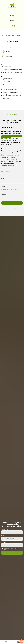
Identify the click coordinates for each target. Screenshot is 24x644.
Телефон (3, 536)
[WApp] (14, 26)
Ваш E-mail (4, 179)
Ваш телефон (4, 186)
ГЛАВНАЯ (12, 13)
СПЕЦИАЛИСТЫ (12, 18)
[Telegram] (12, 26)
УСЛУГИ (12, 15)
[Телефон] (10, 26)
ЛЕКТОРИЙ (12, 21)
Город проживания (5, 194)
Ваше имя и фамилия (6, 171)
